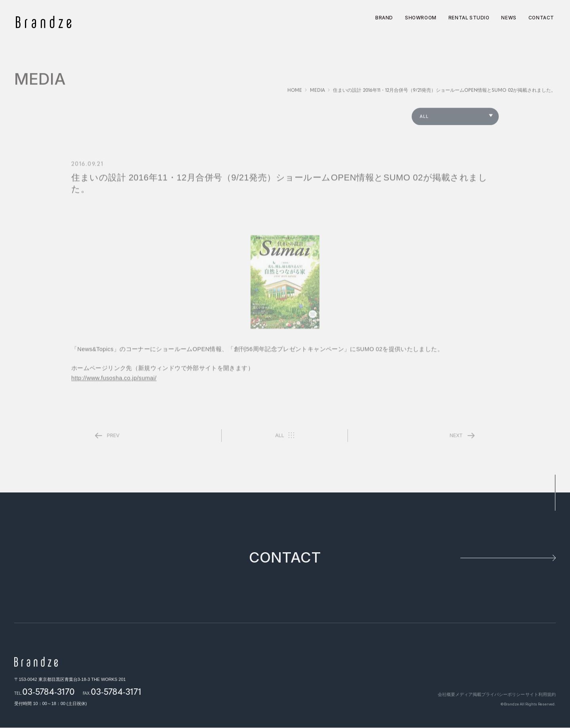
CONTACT (541, 18)
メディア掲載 (454, 695)
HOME (295, 94)
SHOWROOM (421, 18)
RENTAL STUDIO (469, 18)
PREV (113, 439)
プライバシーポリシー (496, 695)
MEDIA (317, 94)
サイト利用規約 (541, 695)
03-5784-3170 (48, 692)
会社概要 (425, 695)
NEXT (456, 439)
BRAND (384, 18)
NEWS (509, 18)
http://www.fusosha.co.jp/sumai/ (114, 382)
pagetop (555, 493)
